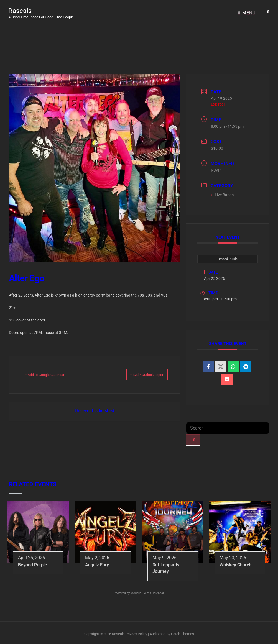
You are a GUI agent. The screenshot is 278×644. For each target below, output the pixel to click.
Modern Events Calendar (147, 590)
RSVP (216, 167)
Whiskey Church (235, 562)
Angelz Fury (97, 562)
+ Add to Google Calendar (53, 372)
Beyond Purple (228, 256)
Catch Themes (183, 631)
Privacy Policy (136, 631)
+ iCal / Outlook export (139, 372)
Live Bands (222, 192)
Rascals (20, 9)
